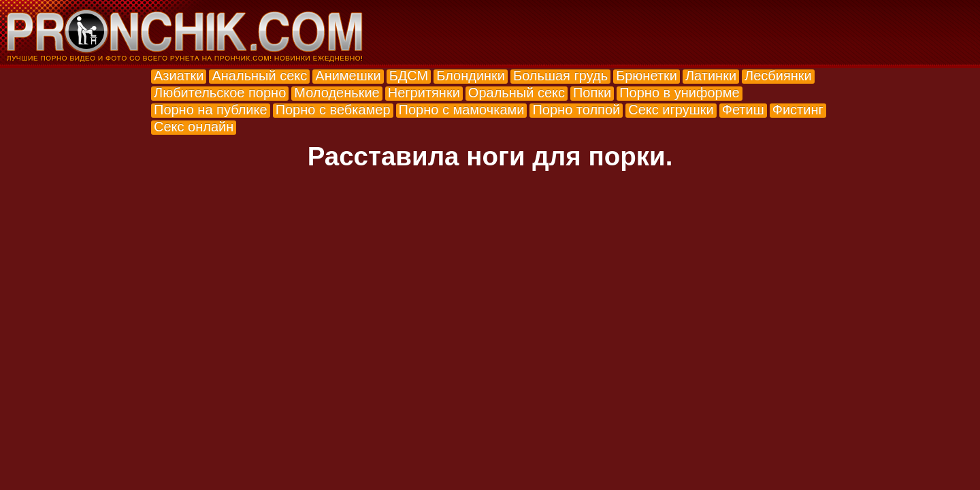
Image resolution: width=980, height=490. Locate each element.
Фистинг (798, 110)
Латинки (711, 76)
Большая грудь (560, 76)
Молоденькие (337, 93)
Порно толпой (576, 110)
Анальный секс (259, 76)
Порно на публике (211, 110)
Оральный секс (517, 93)
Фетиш (743, 110)
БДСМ (409, 76)
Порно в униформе (679, 93)
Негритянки (424, 93)
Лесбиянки (778, 76)
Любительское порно (220, 93)
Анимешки (348, 76)
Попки (592, 93)
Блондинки (471, 76)
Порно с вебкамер (333, 110)
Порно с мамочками (462, 110)
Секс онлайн (194, 127)
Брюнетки (647, 76)
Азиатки (179, 76)
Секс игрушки (671, 110)
